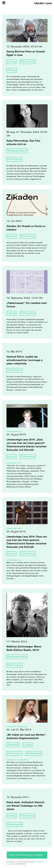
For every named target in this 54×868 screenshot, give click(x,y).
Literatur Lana (43, 3)
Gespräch (13, 745)
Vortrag (12, 70)
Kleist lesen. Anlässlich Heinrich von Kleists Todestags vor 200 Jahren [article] (25, 806)
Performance (28, 62)
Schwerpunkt (34, 753)
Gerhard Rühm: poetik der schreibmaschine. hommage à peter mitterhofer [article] (24, 360)
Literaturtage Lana (14, 431)
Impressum (40, 862)
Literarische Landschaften (17, 727)
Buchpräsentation (17, 151)
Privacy (8, 864)
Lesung (11, 62)
